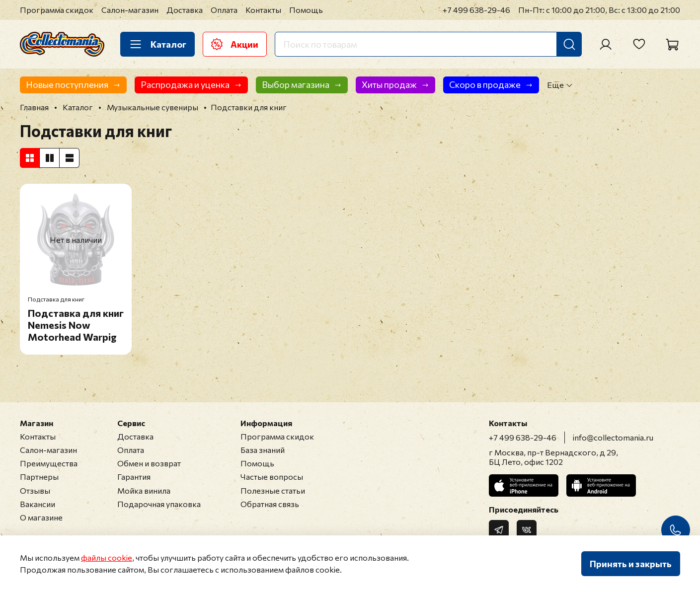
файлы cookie (107, 557)
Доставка (185, 10)
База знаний (263, 450)
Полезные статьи (273, 490)
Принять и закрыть (631, 564)
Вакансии (38, 504)
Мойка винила (144, 490)
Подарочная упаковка (159, 504)
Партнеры (39, 477)
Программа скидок (57, 10)
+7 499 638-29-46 (476, 10)
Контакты (263, 10)
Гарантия (134, 477)
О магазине (41, 517)
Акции (235, 44)
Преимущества (49, 463)
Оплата (224, 10)
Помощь (306, 10)
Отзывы (35, 490)
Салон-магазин (130, 10)
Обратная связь (270, 504)
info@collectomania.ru (613, 437)
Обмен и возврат (149, 463)
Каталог (157, 44)
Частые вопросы (272, 477)
